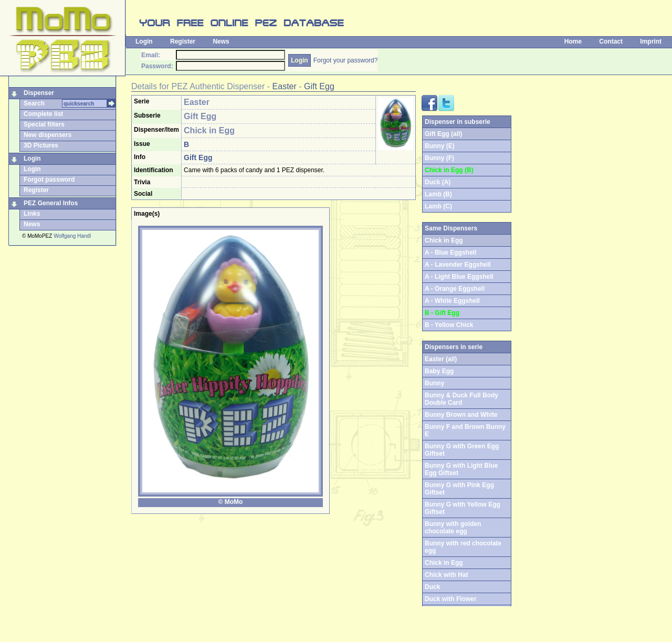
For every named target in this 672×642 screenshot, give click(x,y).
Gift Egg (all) (443, 134)
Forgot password (49, 180)
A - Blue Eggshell (450, 252)
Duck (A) (438, 182)
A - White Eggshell (452, 301)
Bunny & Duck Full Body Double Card (461, 399)
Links (32, 214)
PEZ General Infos (51, 203)
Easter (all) (441, 359)
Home (573, 41)
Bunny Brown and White (461, 415)
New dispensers (48, 135)
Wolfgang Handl (72, 236)
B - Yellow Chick (449, 325)
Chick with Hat (447, 575)
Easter (285, 86)
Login (144, 41)
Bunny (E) (440, 146)
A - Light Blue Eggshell (459, 277)
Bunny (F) (439, 158)
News (221, 41)
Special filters (44, 124)
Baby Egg (439, 371)
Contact (611, 41)
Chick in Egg (444, 563)
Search (34, 103)
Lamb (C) (438, 206)
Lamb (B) (438, 194)
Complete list (43, 114)
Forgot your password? (346, 60)
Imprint (651, 41)
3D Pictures (41, 145)
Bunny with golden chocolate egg (453, 528)
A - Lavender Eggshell (458, 265)
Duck (432, 587)
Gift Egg (319, 86)
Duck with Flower (451, 599)
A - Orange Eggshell (455, 289)
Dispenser (39, 93)
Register (183, 41)
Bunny (434, 383)
